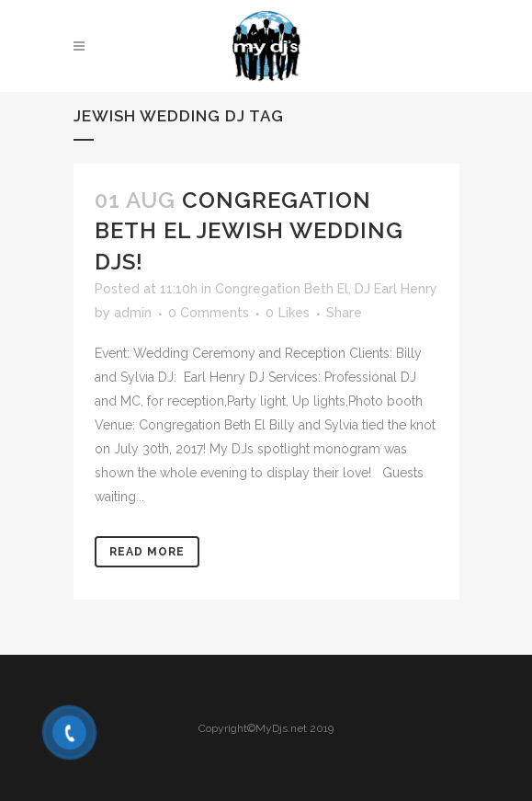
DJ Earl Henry (396, 289)
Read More (147, 552)
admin (133, 313)
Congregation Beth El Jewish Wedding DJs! (249, 230)
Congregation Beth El (282, 289)
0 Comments (209, 313)
